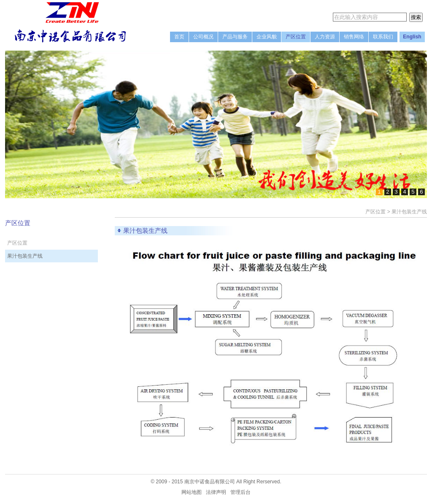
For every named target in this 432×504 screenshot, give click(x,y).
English (412, 37)
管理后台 (240, 492)
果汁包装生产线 (25, 256)
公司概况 (203, 37)
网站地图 (192, 492)
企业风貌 (267, 37)
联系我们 (383, 37)
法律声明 (216, 492)
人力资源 (325, 37)
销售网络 (354, 37)
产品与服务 (235, 37)
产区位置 (296, 37)
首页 (179, 37)
